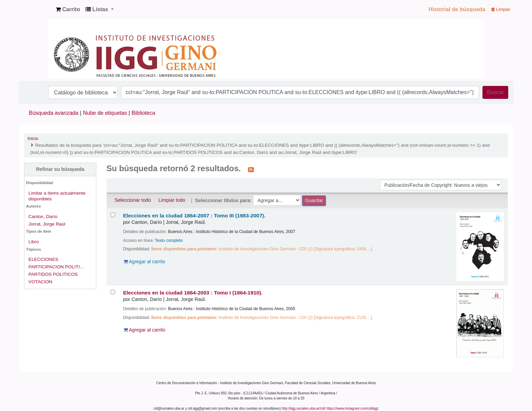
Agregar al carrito (145, 262)
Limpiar (501, 9)
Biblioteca (143, 113)
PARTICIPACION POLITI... (56, 267)
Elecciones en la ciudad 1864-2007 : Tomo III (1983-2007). (194, 216)
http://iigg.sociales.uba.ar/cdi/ (303, 408)
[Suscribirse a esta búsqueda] (251, 169)
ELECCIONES (43, 259)
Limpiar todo (172, 200)
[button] (68, 10)
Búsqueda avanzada (54, 113)
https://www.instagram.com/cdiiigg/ (352, 408)
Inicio (33, 138)
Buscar (495, 92)
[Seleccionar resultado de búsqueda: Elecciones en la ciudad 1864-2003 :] (113, 292)
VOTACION (40, 282)
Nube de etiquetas (105, 113)
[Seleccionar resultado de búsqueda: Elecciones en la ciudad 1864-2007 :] (113, 215)
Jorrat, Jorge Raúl (47, 224)
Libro (34, 242)
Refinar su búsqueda (60, 169)
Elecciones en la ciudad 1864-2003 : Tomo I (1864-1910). (193, 293)
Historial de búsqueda (457, 9)
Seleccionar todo (133, 200)
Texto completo (169, 240)
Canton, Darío (43, 217)
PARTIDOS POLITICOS (53, 274)
